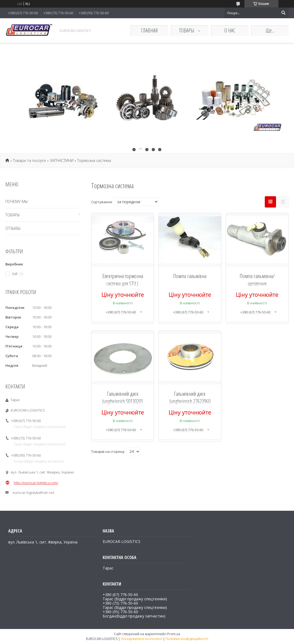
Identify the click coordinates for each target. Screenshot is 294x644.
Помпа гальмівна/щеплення (257, 280)
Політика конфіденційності (187, 639)
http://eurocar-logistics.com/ (36, 483)
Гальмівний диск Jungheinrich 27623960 (190, 397)
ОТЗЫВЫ (13, 228)
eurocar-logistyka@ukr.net (33, 493)
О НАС (230, 30)
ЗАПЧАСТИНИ (62, 161)
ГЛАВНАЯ (149, 30)
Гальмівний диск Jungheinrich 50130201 (123, 397)
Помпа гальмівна (190, 276)
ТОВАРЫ (187, 30)
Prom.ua (174, 634)
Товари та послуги (29, 161)
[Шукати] (283, 13)
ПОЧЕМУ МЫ (17, 201)
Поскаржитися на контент (142, 639)
